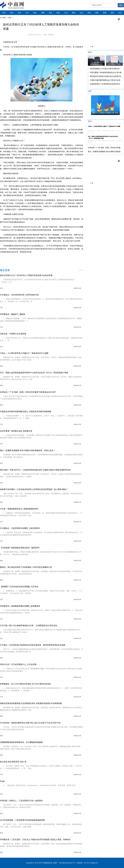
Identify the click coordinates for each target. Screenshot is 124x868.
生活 (66, 13)
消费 (43, 13)
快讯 (120, 13)
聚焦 (74, 13)
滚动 (89, 13)
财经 (112, 13)
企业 (81, 13)
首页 (4, 13)
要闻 (105, 13)
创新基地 (39, 257)
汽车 (27, 13)
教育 (97, 13)
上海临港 (55, 257)
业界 (19, 13)
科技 (58, 13)
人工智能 (32, 257)
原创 (12, 13)
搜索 (121, 5)
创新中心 (47, 257)
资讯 (50, 13)
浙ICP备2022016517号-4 (67, 863)
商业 (35, 13)
